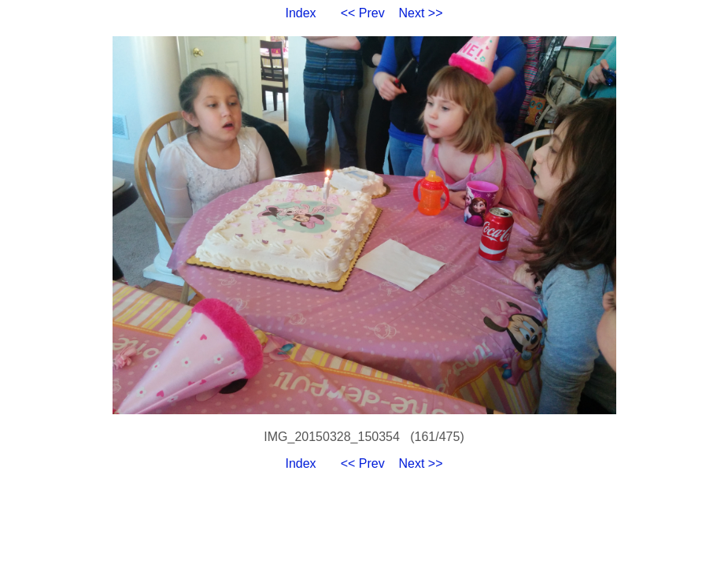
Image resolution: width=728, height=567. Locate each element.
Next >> (421, 13)
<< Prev (363, 13)
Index (300, 13)
